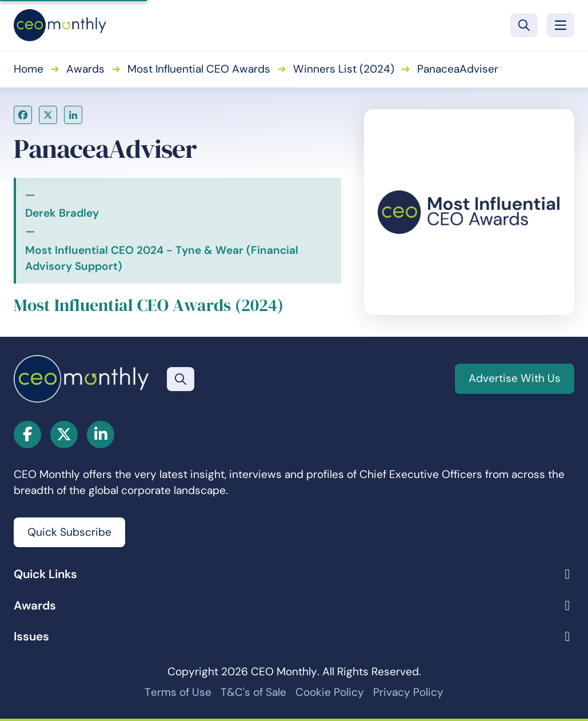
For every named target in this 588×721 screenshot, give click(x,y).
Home (29, 69)
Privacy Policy (408, 692)
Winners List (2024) (344, 69)
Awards (85, 69)
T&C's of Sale (253, 692)
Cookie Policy (330, 692)
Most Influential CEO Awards (199, 69)
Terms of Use (178, 692)
